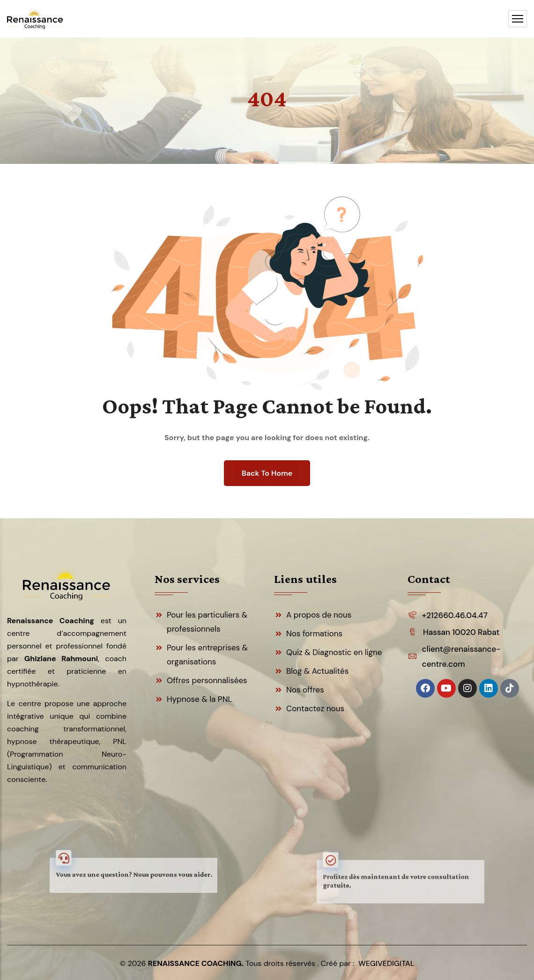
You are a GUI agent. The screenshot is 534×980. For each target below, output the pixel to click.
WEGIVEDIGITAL (386, 963)
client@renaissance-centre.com (461, 656)
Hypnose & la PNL (199, 699)
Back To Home (267, 473)
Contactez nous (315, 708)
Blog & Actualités (317, 671)
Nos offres (305, 690)
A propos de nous (319, 615)
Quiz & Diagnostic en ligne (334, 652)
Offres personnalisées (207, 680)
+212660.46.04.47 (455, 615)
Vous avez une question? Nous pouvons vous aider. (134, 875)
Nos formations (314, 634)
